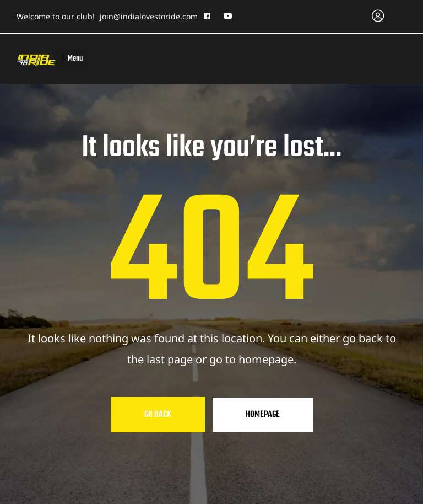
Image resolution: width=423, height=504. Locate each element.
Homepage (263, 415)
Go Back (158, 415)
